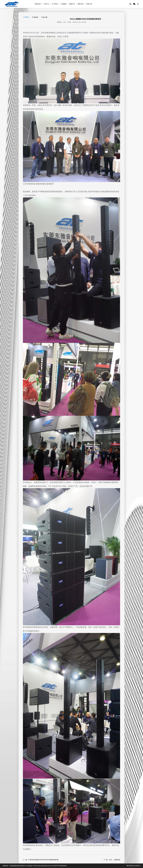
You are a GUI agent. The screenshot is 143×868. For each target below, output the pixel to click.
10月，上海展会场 (114, 860)
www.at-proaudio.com (44, 866)
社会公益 (44, 17)
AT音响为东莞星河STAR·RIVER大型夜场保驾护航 (43, 860)
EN (138, 4)
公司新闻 (26, 17)
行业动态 (35, 17)
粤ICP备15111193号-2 (133, 866)
